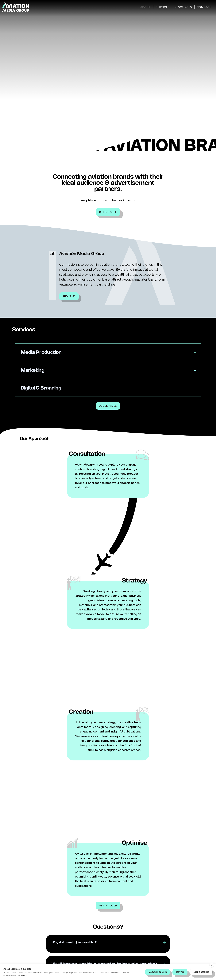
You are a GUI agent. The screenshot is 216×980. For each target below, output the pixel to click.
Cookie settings (201, 972)
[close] (212, 965)
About (146, 7)
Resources (183, 7)
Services (163, 7)
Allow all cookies (158, 972)
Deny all (180, 972)
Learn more (22, 975)
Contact (204, 7)
